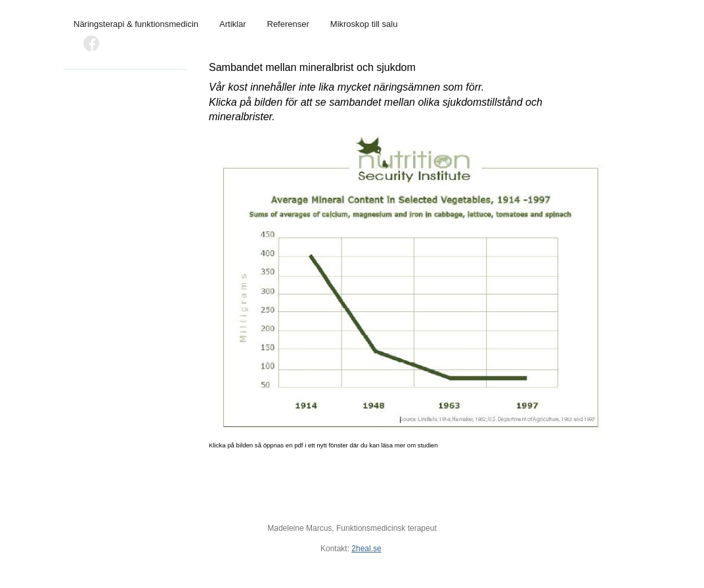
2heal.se (366, 549)
